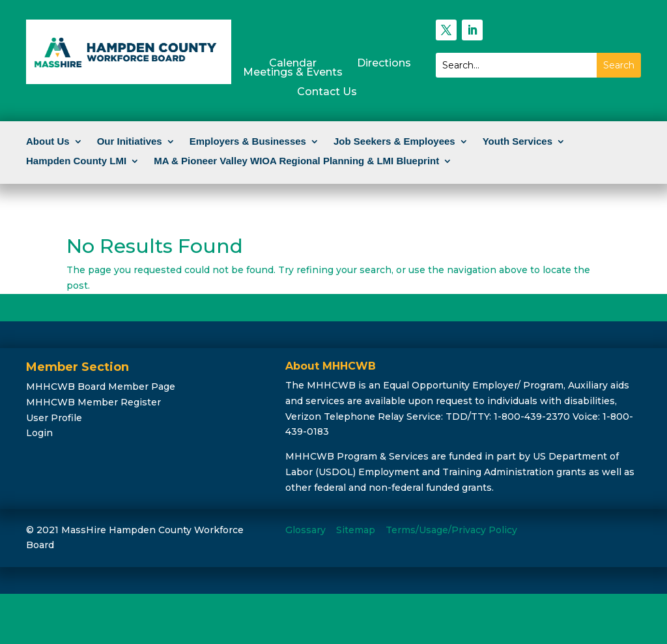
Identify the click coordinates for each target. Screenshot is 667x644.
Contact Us (327, 93)
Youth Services (518, 142)
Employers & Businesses (248, 142)
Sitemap (356, 530)
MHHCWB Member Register (93, 402)
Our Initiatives (130, 142)
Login (39, 433)
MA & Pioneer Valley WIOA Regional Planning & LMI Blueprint (296, 161)
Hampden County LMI (76, 161)
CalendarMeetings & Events (293, 68)
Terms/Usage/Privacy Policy (451, 530)
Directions (384, 64)
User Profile (54, 418)
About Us (48, 142)
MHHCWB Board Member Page (101, 387)
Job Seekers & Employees (394, 142)
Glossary (305, 530)
